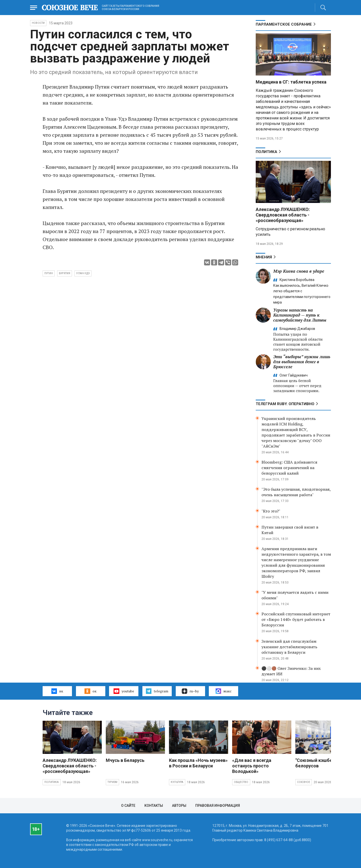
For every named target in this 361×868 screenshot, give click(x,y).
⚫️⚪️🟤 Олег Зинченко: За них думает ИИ (291, 671)
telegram (157, 691)
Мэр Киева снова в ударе (299, 271)
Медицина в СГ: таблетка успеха (291, 82)
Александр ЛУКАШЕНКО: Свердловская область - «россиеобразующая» (283, 215)
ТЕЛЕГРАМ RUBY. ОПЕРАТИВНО (285, 404)
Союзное (304, 782)
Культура (177, 782)
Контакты (154, 806)
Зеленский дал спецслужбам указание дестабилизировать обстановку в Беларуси (289, 647)
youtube (124, 691)
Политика (266, 152)
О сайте (128, 806)
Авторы (179, 806)
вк (57, 691)
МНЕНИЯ (264, 257)
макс (224, 691)
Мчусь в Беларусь (125, 760)
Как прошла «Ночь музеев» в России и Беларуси (198, 763)
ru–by (190, 691)
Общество (241, 782)
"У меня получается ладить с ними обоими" (295, 595)
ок (90, 691)
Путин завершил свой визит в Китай (290, 530)
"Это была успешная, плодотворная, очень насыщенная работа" (296, 492)
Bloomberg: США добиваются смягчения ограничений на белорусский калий (289, 468)
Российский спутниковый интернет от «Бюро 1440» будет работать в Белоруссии (296, 619)
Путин (49, 273)
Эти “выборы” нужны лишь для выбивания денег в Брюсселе (302, 362)
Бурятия (65, 273)
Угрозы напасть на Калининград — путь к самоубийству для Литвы (300, 315)
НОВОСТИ (38, 23)
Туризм (112, 782)
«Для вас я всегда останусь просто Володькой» (252, 766)
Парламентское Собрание (284, 24)
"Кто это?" (271, 511)
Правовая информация (218, 806)
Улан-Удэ (83, 273)
